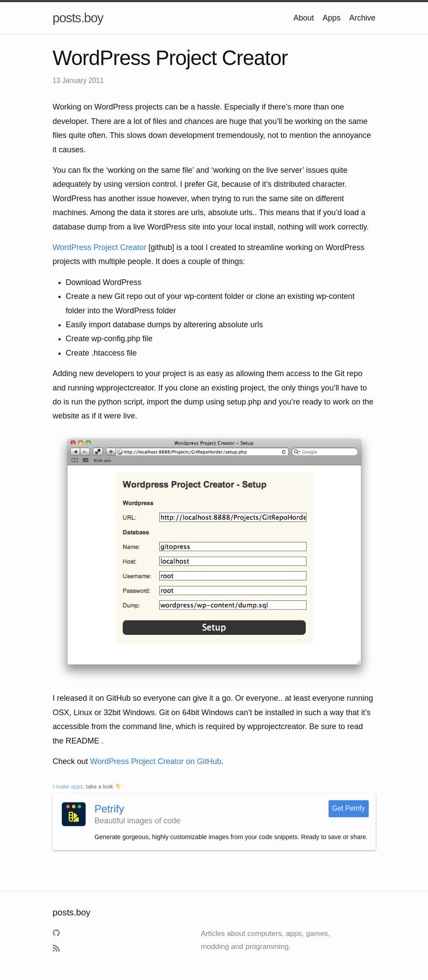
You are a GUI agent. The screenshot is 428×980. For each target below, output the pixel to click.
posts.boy (78, 18)
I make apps (68, 786)
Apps (331, 18)
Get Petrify (349, 808)
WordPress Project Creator (100, 247)
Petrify (110, 809)
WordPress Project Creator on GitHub (156, 761)
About (303, 18)
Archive (362, 18)
